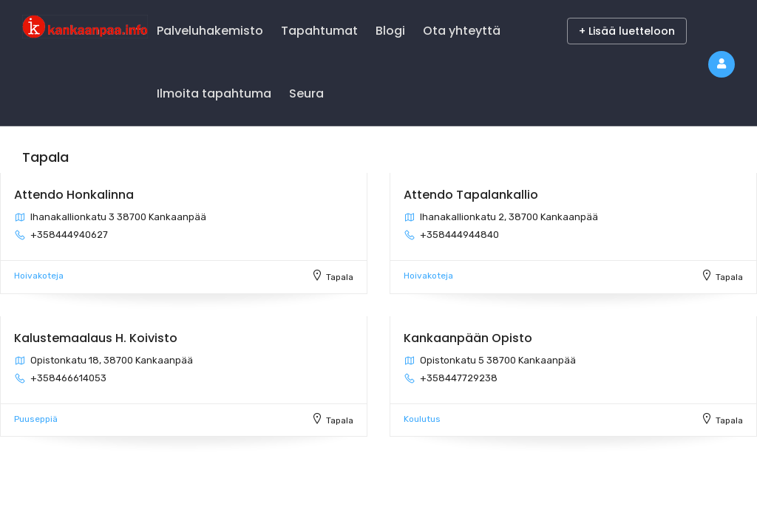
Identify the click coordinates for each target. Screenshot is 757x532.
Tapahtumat (319, 31)
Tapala (340, 277)
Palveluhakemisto (210, 31)
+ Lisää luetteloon (627, 31)
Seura (306, 93)
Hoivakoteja (39, 276)
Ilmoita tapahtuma (214, 93)
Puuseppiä (36, 419)
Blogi (390, 31)
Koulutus (422, 419)
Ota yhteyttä (462, 31)
